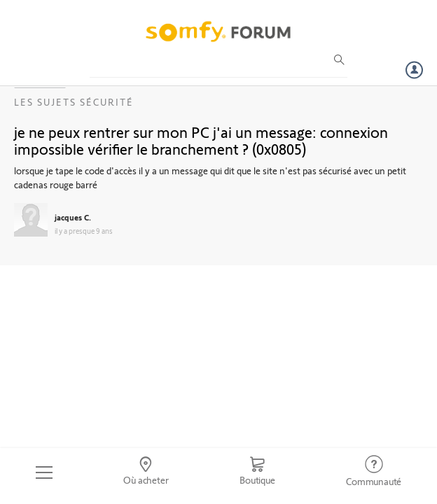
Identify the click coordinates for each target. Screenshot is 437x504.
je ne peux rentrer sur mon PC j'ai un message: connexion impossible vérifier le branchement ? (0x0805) (201, 140)
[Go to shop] (257, 472)
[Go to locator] (146, 472)
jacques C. (73, 217)
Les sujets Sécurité (74, 102)
